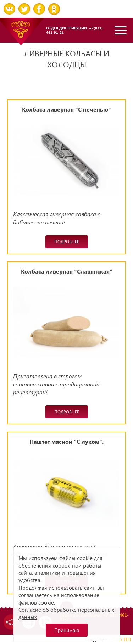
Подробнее (67, 242)
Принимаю (67, 630)
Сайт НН (121, 639)
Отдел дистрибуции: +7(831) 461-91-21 (74, 30)
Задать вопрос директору (10, 622)
